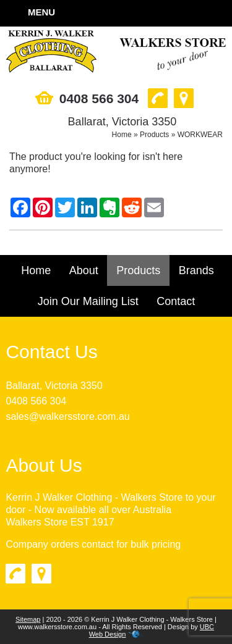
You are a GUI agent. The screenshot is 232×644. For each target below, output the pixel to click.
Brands (196, 270)
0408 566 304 (36, 401)
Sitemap (28, 619)
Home (122, 135)
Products (154, 135)
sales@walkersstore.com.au (67, 416)
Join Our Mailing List (88, 301)
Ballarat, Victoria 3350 (54, 386)
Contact (176, 301)
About (84, 270)
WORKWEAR (200, 135)
